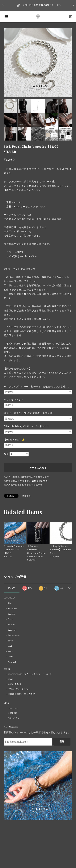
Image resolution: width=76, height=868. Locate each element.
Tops (10, 641)
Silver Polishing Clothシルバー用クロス (27, 426)
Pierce (11, 619)
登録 (62, 742)
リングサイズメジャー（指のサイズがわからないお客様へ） (37, 387)
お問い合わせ (15, 684)
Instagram (13, 708)
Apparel (12, 662)
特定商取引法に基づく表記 (21, 694)
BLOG (11, 679)
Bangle (11, 614)
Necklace (12, 609)
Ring (10, 603)
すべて (12, 588)
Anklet (11, 625)
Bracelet (12, 630)
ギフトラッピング (14, 400)
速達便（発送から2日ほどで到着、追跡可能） (29, 413)
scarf (10, 657)
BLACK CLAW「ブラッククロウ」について (30, 674)
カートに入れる (38, 468)
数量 (6, 454)
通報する (27, 496)
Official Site (14, 718)
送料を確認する (40, 481)
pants (11, 651)
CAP (10, 646)
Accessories (14, 635)
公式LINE (13, 713)
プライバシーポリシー (19, 689)
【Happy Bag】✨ (14, 440)
